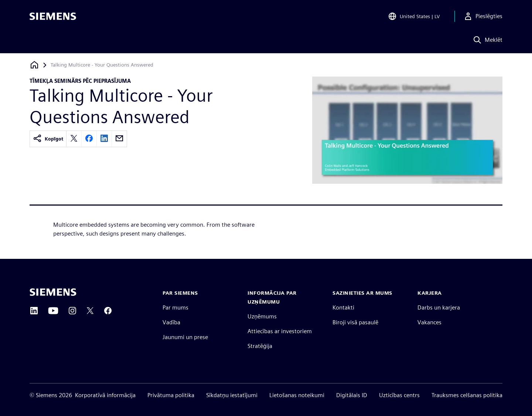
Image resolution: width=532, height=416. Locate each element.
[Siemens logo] (53, 16)
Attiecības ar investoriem (280, 331)
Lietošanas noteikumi (297, 395)
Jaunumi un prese (185, 337)
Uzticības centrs (399, 395)
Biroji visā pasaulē (355, 322)
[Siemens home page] (53, 292)
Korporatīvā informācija (105, 395)
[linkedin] (104, 139)
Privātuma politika (171, 395)
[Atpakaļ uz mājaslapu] (34, 65)
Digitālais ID (352, 395)
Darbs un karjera (439, 307)
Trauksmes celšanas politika (467, 395)
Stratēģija (260, 346)
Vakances (429, 322)
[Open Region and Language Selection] (414, 16)
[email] (119, 139)
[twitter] (74, 139)
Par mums (175, 307)
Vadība (171, 322)
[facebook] (89, 139)
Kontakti (343, 307)
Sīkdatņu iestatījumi (232, 395)
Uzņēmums (262, 316)
